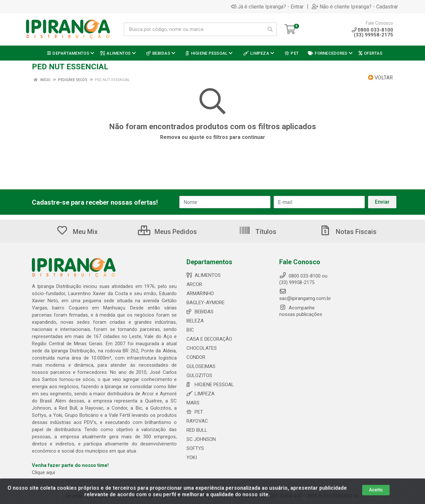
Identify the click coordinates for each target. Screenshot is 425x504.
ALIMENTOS (204, 275)
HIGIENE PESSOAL (210, 385)
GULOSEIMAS (201, 366)
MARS (193, 403)
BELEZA (195, 321)
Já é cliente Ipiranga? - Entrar (267, 7)
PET (195, 412)
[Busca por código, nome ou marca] (194, 29)
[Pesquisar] (270, 29)
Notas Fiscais (348, 232)
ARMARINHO (200, 293)
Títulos (258, 232)
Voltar (380, 78)
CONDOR (196, 357)
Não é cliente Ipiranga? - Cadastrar (355, 7)
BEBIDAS (200, 312)
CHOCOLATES (202, 348)
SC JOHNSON (201, 439)
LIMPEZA (200, 394)
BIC (190, 330)
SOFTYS (195, 448)
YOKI (192, 457)
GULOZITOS (199, 375)
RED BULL (197, 430)
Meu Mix (77, 232)
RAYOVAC (197, 421)
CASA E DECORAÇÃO (209, 339)
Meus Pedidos (167, 232)
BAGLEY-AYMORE (206, 303)
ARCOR (194, 284)
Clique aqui (43, 472)
